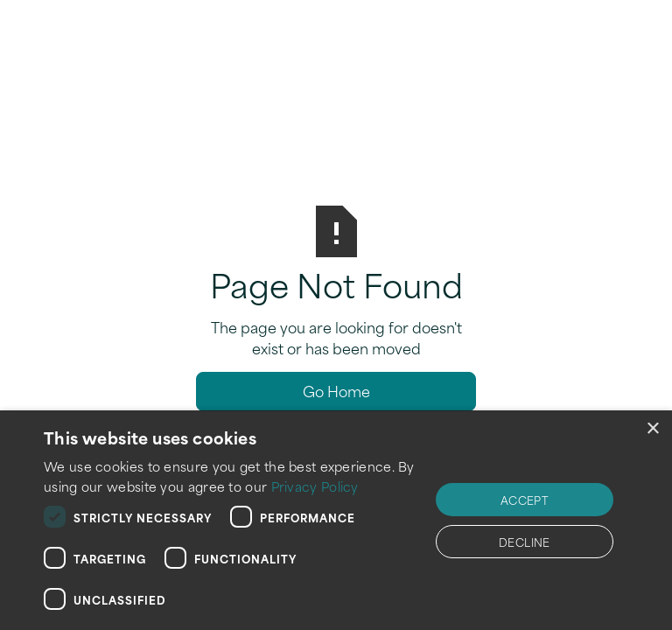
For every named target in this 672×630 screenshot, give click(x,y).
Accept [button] (525, 500)
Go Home (336, 390)
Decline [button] (525, 542)
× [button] (652, 429)
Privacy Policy (315, 486)
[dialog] (336, 520)
